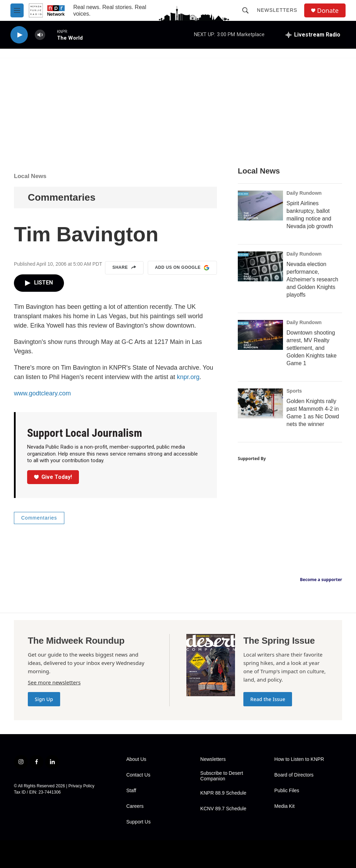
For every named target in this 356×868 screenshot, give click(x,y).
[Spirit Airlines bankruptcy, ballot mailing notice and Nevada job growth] (260, 206)
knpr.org (188, 377)
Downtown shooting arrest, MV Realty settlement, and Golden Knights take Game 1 (311, 348)
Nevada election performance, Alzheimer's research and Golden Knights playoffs (312, 279)
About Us (136, 759)
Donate (328, 11)
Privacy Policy (82, 786)
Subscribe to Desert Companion (222, 776)
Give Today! (53, 477)
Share (124, 268)
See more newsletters (54, 682)
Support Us (138, 822)
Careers (135, 806)
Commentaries (62, 197)
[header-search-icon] (245, 10)
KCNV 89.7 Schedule (223, 809)
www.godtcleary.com (42, 393)
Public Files (287, 791)
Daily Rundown (304, 193)
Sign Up (44, 699)
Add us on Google (182, 268)
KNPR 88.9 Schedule (223, 793)
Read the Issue (268, 699)
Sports (294, 391)
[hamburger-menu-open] (17, 10)
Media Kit (284, 806)
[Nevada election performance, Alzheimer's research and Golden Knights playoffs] (260, 266)
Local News (30, 176)
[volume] (40, 35)
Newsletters (277, 10)
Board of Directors (294, 775)
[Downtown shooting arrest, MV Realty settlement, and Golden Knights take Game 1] (260, 335)
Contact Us (138, 775)
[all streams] (313, 35)
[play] (19, 35)
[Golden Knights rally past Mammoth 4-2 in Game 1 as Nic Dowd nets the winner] (260, 403)
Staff (131, 791)
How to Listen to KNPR (299, 759)
